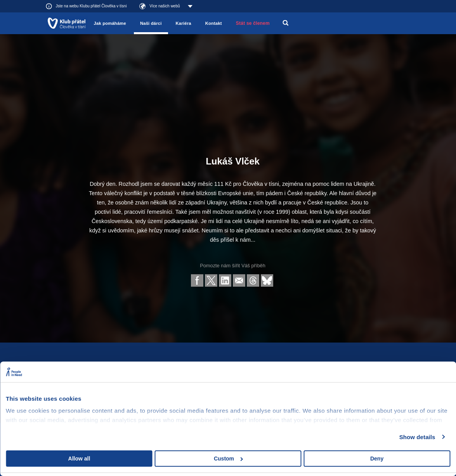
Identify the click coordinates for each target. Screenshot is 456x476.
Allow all (79, 459)
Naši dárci (151, 23)
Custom (228, 459)
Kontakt (214, 23)
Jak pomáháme (110, 23)
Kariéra (184, 23)
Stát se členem (253, 23)
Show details (417, 437)
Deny (377, 459)
